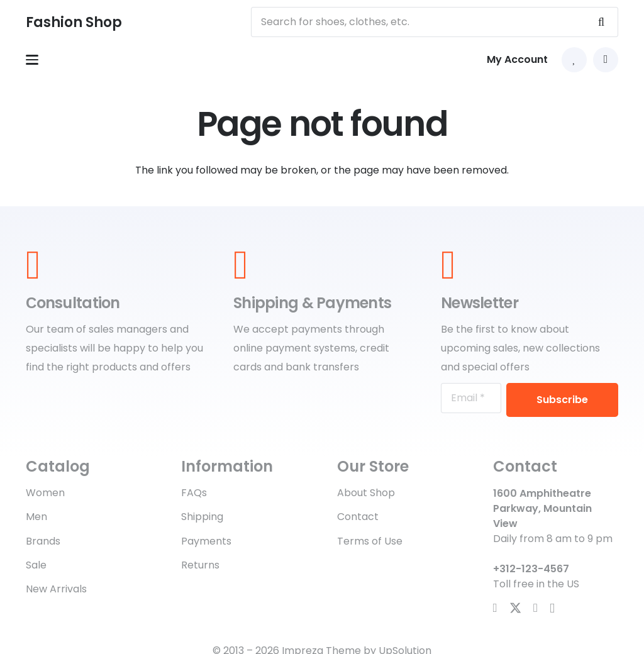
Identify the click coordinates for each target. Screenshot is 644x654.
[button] (32, 60)
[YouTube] (536, 608)
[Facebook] (495, 608)
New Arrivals (56, 589)
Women (45, 493)
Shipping (202, 517)
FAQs (194, 493)
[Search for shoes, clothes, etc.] (435, 22)
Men (36, 517)
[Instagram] (552, 608)
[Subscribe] (562, 400)
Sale (36, 565)
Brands (43, 541)
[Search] (601, 22)
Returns (200, 565)
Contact (358, 517)
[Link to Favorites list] (574, 60)
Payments (206, 541)
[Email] (471, 398)
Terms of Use (370, 541)
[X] (515, 608)
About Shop (366, 493)
